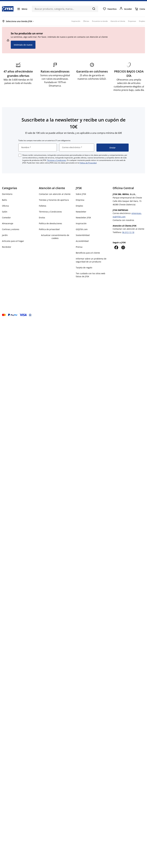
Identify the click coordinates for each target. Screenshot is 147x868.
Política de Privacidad (88, 163)
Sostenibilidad (83, 235)
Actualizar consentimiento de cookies (55, 237)
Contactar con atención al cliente (55, 194)
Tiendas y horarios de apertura (54, 200)
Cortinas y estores (11, 229)
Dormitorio (7, 194)
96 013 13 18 (128, 232)
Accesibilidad (82, 241)
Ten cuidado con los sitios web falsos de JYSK (91, 275)
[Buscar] (94, 9)
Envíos (42, 218)
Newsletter (81, 212)
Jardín (5, 235)
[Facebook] (116, 247)
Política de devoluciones (50, 223)
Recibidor (7, 247)
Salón (5, 212)
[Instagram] (123, 247)
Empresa (80, 200)
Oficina (5, 206)
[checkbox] (20, 155)
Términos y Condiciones (56, 160)
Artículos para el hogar (13, 241)
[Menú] (22, 9)
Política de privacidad (49, 229)
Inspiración (81, 223)
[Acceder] (126, 9)
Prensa (79, 247)
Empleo (79, 206)
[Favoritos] (110, 9)
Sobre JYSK (81, 194)
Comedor (6, 218)
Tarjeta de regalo (84, 268)
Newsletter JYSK (83, 218)
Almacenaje (8, 223)
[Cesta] (140, 9)
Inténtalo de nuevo (23, 45)
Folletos (43, 206)
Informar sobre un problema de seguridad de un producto (91, 260)
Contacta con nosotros (123, 220)
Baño (4, 200)
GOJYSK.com (82, 229)
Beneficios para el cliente (88, 253)
